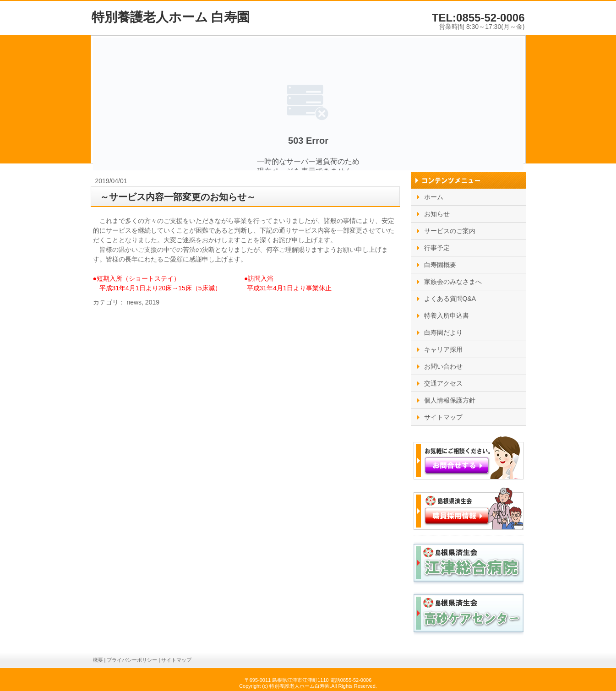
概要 (98, 660)
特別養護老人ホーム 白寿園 (171, 17)
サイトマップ (176, 660)
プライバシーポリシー (132, 660)
